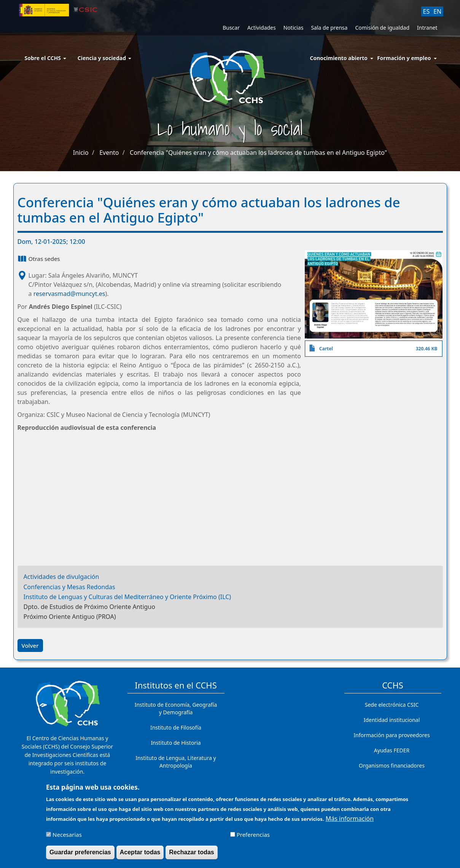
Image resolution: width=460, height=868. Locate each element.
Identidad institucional (392, 720)
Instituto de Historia (176, 743)
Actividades (262, 28)
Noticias (294, 28)
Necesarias (67, 835)
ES (427, 11)
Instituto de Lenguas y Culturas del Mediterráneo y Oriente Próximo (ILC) (127, 597)
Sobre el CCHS (45, 58)
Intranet (427, 28)
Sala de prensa (329, 28)
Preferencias (253, 835)
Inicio (81, 153)
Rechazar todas (191, 852)
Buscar (231, 28)
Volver (30, 645)
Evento (109, 153)
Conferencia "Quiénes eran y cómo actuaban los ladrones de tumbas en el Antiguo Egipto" (258, 153)
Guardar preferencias (80, 852)
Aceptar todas (140, 852)
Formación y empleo (404, 58)
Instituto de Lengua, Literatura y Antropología (176, 762)
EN (437, 11)
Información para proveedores (392, 735)
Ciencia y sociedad (104, 58)
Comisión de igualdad (382, 28)
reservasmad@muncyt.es (69, 294)
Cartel (326, 349)
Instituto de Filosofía (176, 727)
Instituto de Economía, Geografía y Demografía (176, 708)
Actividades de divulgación (61, 577)
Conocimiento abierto (339, 58)
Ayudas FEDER (392, 750)
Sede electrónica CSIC (392, 705)
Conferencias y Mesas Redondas (69, 587)
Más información (350, 819)
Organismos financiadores (392, 765)
